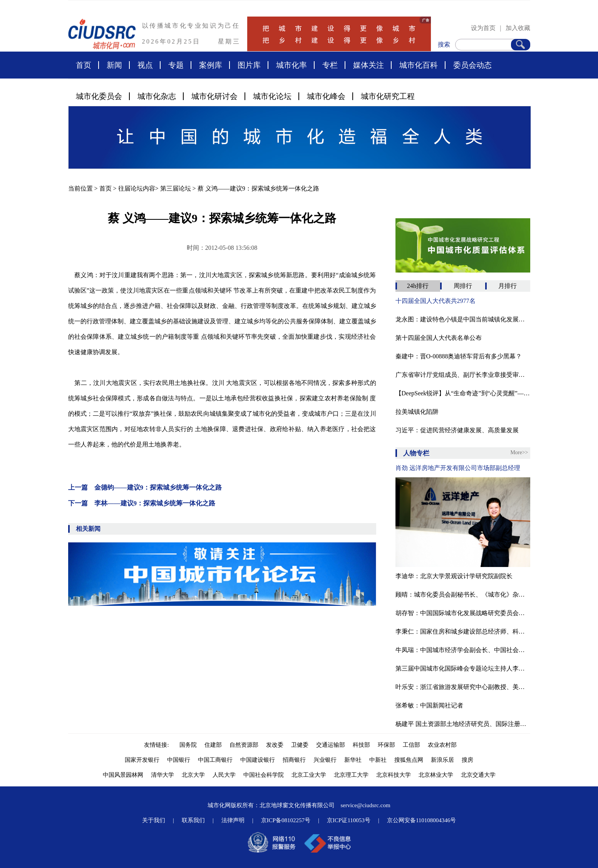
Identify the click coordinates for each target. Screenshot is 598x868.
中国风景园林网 (123, 775)
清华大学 (162, 775)
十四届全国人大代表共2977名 (436, 301)
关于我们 (154, 820)
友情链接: (158, 745)
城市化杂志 (157, 96)
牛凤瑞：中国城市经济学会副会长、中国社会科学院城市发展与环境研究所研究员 (463, 650)
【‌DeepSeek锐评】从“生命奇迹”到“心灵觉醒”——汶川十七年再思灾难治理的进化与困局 (463, 393)
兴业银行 (325, 760)
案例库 (211, 65)
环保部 (386, 745)
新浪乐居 (442, 760)
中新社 (378, 760)
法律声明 (233, 820)
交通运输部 (331, 745)
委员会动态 (472, 65)
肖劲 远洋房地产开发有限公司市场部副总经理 (458, 468)
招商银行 (294, 760)
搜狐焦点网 (409, 760)
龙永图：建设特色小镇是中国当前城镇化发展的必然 (463, 319)
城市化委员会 (99, 96)
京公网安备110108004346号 (421, 820)
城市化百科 (419, 65)
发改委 (275, 745)
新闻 (114, 65)
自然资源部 (244, 745)
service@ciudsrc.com (365, 805)
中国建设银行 (258, 760)
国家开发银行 (142, 760)
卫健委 (300, 745)
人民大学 (224, 775)
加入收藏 (518, 28)
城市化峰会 (326, 96)
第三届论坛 (176, 188)
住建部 (213, 745)
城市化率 (291, 65)
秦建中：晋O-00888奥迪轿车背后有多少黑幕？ (459, 356)
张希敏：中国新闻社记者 (429, 705)
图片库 (249, 65)
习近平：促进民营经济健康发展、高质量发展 (457, 430)
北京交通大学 (478, 775)
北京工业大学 (309, 775)
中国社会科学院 (264, 775)
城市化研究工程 (388, 96)
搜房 (467, 760)
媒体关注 (369, 65)
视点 (145, 65)
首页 (84, 65)
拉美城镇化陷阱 (417, 412)
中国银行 (179, 760)
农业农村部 (442, 745)
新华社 (353, 760)
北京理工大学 (351, 775)
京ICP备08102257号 (286, 820)
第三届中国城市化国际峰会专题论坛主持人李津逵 (463, 668)
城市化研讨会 (214, 96)
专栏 (330, 65)
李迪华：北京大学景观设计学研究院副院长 (454, 576)
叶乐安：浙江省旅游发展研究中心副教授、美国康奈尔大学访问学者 (463, 687)
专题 (176, 65)
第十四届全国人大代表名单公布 (439, 338)
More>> (519, 452)
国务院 (188, 745)
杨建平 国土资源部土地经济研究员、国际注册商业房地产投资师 (463, 724)
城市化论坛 (272, 96)
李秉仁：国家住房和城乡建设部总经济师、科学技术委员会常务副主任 (463, 631)
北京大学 (193, 775)
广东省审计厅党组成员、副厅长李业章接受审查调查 (463, 375)
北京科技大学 (394, 775)
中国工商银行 (215, 760)
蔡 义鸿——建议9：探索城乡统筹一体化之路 (258, 188)
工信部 (411, 745)
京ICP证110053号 (349, 820)
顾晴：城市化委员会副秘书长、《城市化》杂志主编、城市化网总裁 (463, 595)
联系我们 (193, 820)
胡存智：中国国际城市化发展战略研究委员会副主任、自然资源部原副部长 (463, 613)
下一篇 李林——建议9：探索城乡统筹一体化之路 (142, 503)
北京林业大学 (436, 775)
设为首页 (483, 28)
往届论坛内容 (137, 188)
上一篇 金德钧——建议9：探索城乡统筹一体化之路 (145, 488)
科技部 (361, 745)
